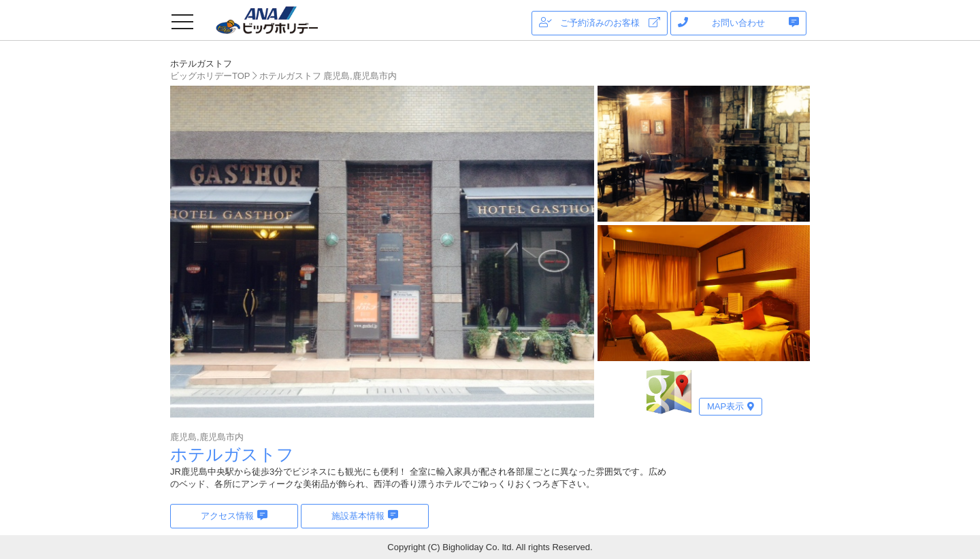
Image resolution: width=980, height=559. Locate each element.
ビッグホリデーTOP (210, 76)
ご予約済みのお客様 (600, 23)
